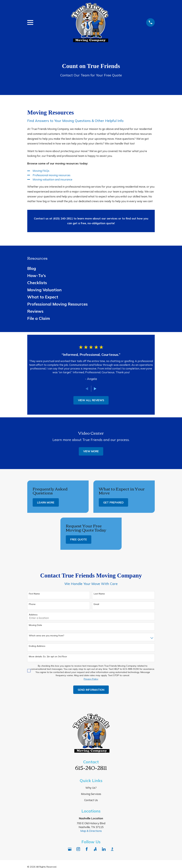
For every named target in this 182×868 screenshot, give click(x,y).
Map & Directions (91, 831)
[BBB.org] (112, 849)
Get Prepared (113, 502)
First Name (34, 594)
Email (96, 604)
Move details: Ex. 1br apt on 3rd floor (48, 657)
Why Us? (91, 788)
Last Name (99, 594)
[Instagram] (78, 849)
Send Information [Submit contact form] (91, 690)
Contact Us (91, 800)
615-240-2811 (91, 767)
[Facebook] (87, 849)
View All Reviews (91, 400)
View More (91, 451)
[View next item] (95, 389)
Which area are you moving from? (46, 636)
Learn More (46, 502)
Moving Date (35, 625)
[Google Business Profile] (70, 849)
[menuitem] (91, 268)
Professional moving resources (52, 175)
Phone (32, 604)
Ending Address (37, 646)
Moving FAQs (41, 171)
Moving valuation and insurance (52, 179)
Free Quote (79, 539)
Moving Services (91, 794)
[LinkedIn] (104, 849)
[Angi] (95, 849)
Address (33, 615)
